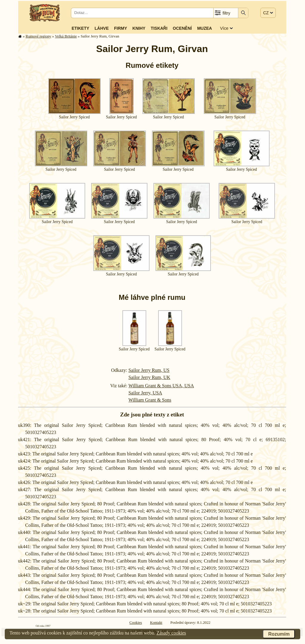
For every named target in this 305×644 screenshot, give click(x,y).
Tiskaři (159, 28)
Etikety (80, 28)
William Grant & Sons (150, 400)
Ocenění (182, 28)
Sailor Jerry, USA (145, 393)
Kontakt (156, 623)
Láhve (102, 28)
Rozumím (279, 634)
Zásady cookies (171, 633)
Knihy (139, 28)
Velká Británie (66, 36)
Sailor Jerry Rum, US (149, 370)
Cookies (136, 623)
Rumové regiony (38, 36)
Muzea (205, 28)
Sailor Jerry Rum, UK (149, 377)
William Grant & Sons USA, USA (161, 386)
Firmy (121, 28)
